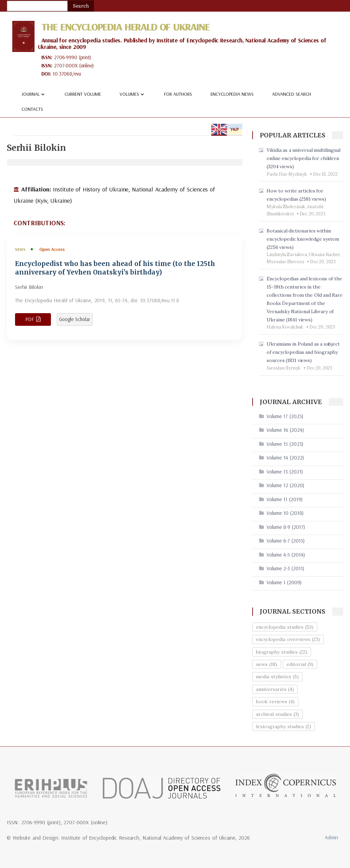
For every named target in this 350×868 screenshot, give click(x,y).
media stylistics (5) (277, 677)
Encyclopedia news (232, 94)
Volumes (133, 94)
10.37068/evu (67, 74)
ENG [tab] (219, 129)
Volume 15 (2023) (285, 444)
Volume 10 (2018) (285, 513)
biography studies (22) (282, 652)
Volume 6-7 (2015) (286, 541)
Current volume (83, 94)
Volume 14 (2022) (285, 458)
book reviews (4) (275, 702)
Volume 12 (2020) (285, 485)
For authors (178, 94)
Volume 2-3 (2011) (285, 568)
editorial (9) (300, 664)
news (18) (267, 664)
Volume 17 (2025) (285, 416)
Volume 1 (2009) (284, 582)
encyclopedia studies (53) (285, 627)
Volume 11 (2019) (285, 499)
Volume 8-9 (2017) (286, 527)
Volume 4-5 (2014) (286, 555)
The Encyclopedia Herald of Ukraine (125, 27)
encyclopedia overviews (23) (288, 639)
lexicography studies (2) (284, 726)
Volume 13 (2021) (285, 472)
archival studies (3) (278, 714)
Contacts (32, 109)
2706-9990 (66, 57)
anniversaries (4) (275, 689)
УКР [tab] (235, 129)
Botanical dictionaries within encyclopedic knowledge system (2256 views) (303, 239)
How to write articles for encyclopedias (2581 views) (296, 195)
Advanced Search (292, 94)
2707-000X (66, 65)
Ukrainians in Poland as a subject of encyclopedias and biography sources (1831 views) (303, 352)
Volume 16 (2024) (285, 430)
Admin (331, 837)
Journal (34, 94)
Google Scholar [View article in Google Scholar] (75, 319)
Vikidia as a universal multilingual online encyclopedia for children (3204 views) (304, 158)
